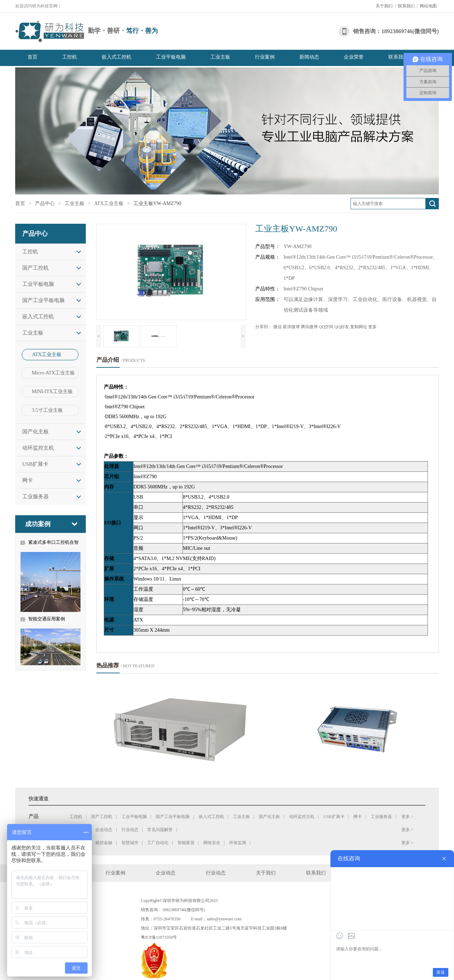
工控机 (70, 57)
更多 (372, 327)
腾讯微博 (309, 327)
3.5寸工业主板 (47, 410)
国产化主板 (35, 432)
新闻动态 (309, 57)
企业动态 (104, 830)
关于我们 (384, 6)
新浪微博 (291, 327)
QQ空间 (326, 327)
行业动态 (130, 830)
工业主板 (220, 57)
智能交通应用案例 (47, 619)
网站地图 (428, 6)
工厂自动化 (158, 843)
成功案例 (38, 524)
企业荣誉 (354, 57)
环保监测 (238, 843)
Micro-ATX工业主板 (53, 373)
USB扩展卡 (35, 464)
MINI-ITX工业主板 (52, 392)
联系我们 (406, 6)
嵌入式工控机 (117, 57)
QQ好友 (342, 327)
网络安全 (212, 843)
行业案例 (265, 57)
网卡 (28, 480)
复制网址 (359, 327)
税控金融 (104, 843)
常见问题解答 (160, 830)
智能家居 (186, 843)
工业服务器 (35, 497)
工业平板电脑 (171, 57)
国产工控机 (35, 268)
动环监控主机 (38, 448)
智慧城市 (130, 843)
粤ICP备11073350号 (159, 937)
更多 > (407, 817)
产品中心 (45, 203)
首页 (32, 57)
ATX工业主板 (109, 203)
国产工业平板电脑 (43, 300)
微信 (277, 327)
